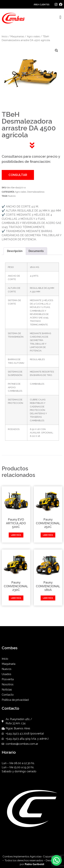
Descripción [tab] (15, 251)
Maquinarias (17, 36)
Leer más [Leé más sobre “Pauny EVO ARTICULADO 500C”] (16, 535)
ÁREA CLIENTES (42, 5)
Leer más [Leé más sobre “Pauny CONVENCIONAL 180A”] (48, 598)
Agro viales (33, 36)
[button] (61, 17)
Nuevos (12, 196)
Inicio (5, 36)
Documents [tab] (36, 251)
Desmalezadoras (36, 192)
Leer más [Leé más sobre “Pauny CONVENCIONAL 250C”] (48, 535)
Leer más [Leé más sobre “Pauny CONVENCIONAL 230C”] (16, 598)
